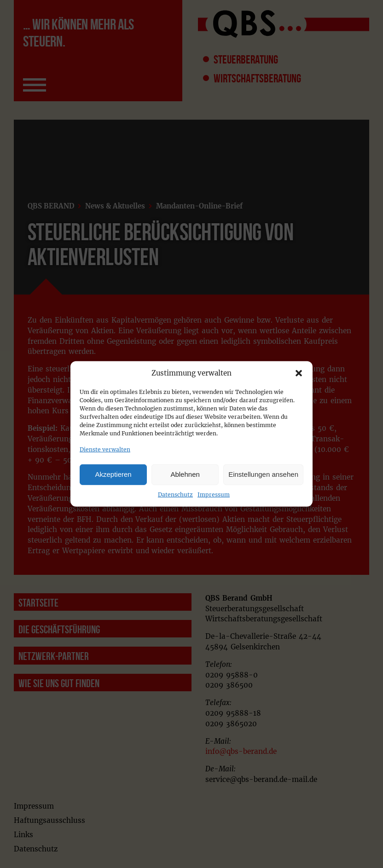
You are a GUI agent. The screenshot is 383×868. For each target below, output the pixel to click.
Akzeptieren (113, 474)
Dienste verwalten (105, 449)
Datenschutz (175, 494)
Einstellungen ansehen (263, 474)
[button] (299, 373)
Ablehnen (185, 474)
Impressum (214, 494)
